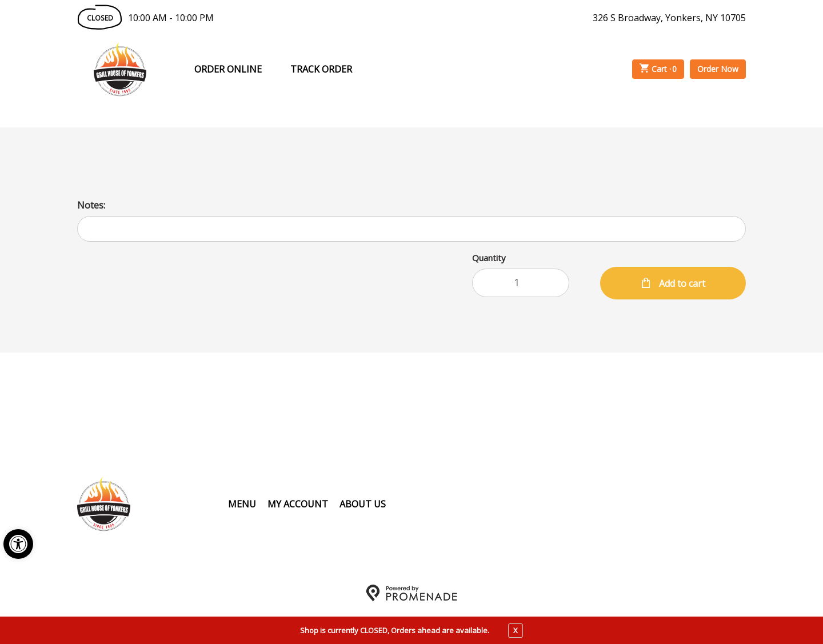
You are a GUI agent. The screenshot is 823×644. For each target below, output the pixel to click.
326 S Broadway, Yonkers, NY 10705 (669, 18)
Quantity (489, 258)
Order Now (718, 69)
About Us (363, 504)
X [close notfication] (516, 630)
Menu (242, 504)
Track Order (321, 69)
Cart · (658, 69)
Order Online (228, 69)
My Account (298, 504)
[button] (18, 544)
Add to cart (681, 283)
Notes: (91, 205)
